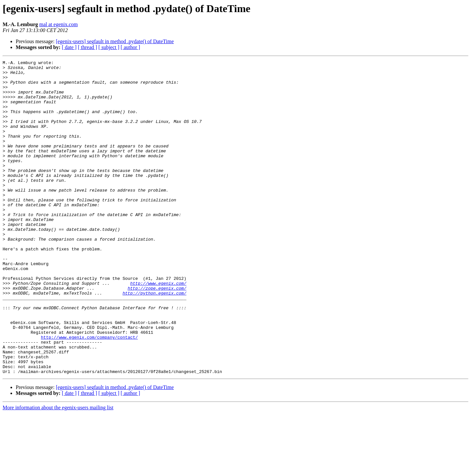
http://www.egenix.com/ (158, 328)
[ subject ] (109, 47)
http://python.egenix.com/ (155, 340)
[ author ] (131, 47)
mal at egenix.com (59, 24)
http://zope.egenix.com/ (157, 334)
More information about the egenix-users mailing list (58, 470)
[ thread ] (87, 47)
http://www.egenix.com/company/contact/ (89, 393)
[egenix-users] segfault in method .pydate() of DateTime (115, 41)
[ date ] (69, 47)
